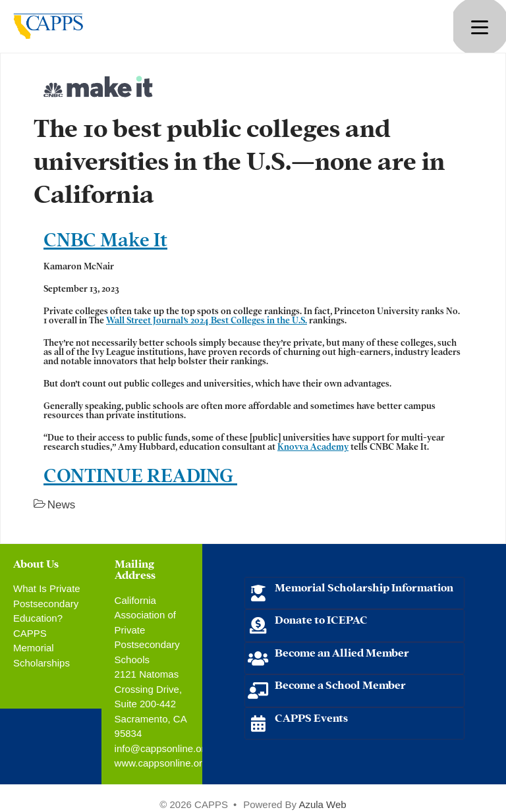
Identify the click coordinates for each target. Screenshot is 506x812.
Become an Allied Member (342, 652)
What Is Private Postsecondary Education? (47, 603)
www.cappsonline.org (161, 763)
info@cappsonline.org (162, 748)
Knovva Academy (313, 446)
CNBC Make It (105, 238)
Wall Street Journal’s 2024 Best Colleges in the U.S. (207, 319)
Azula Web (322, 804)
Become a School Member (340, 684)
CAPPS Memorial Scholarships (42, 648)
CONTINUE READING (140, 474)
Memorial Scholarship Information (364, 586)
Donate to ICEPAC (321, 619)
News (62, 505)
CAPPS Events (311, 717)
